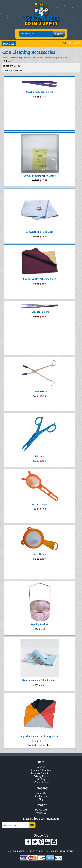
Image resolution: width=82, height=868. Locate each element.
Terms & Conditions (41, 773)
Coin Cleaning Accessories (57, 58)
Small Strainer (40, 505)
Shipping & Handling (41, 770)
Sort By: (14, 70)
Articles (41, 767)
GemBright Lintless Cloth (40, 232)
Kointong (40, 456)
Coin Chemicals (38, 58)
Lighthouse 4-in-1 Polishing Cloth (40, 736)
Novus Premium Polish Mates (40, 176)
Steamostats (40, 391)
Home (6, 58)
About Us (41, 793)
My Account (41, 810)
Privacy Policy (41, 776)
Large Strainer (40, 554)
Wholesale (41, 813)
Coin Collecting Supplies (20, 58)
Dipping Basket (40, 624)
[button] (9, 44)
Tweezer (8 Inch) (40, 312)
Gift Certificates (41, 782)
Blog (41, 799)
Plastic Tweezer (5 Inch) (40, 92)
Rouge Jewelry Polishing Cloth (40, 279)
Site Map (41, 779)
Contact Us (41, 796)
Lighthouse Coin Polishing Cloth (40, 680)
